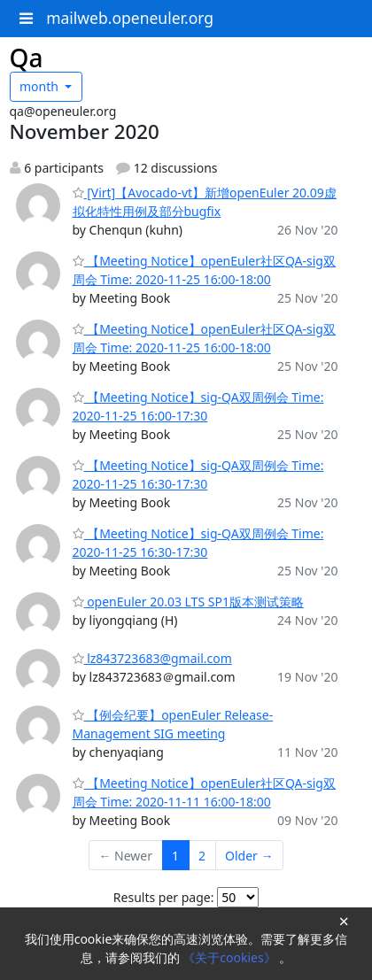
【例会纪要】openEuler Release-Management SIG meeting (173, 724)
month (41, 86)
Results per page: (164, 897)
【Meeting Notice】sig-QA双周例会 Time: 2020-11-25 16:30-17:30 (198, 475)
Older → (249, 856)
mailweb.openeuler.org (130, 18)
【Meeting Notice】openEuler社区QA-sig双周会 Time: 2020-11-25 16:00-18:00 (204, 270)
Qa (27, 58)
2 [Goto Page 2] (202, 856)
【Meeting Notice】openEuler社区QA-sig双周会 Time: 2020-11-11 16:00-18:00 (204, 792)
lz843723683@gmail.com (152, 658)
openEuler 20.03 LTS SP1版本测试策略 (188, 602)
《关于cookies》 (231, 957)
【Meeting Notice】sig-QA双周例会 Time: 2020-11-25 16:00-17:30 (198, 406)
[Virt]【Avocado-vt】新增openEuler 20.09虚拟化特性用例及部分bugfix (205, 202)
